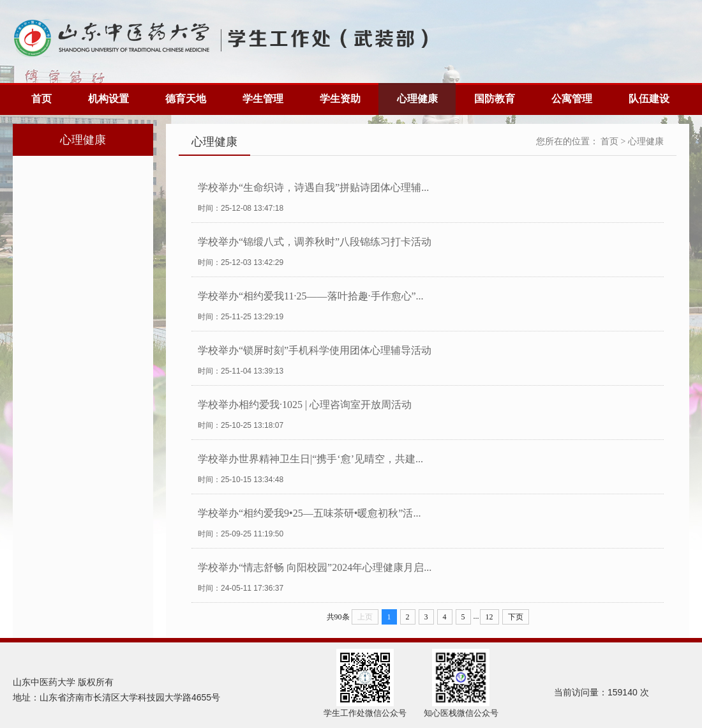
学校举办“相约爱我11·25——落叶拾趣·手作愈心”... (311, 296)
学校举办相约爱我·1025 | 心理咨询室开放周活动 (305, 405)
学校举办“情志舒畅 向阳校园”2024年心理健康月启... (315, 567)
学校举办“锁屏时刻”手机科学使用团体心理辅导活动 (315, 350)
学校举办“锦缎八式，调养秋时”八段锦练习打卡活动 (315, 242)
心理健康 (417, 99)
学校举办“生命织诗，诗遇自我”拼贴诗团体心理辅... (313, 187)
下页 (516, 617)
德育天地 (186, 99)
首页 (41, 99)
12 (489, 617)
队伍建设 (649, 99)
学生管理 (263, 99)
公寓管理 (572, 99)
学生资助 (340, 99)
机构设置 (108, 99)
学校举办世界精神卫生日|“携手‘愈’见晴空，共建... (310, 459)
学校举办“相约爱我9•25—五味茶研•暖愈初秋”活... (309, 513)
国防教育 (495, 99)
